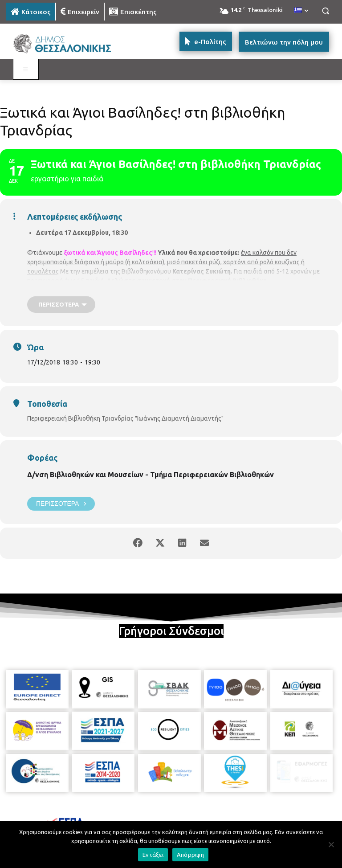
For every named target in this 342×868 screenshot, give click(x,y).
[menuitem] (301, 11)
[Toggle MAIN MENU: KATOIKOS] (26, 70)
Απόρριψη (190, 855)
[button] (325, 11)
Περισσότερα (61, 504)
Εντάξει (153, 855)
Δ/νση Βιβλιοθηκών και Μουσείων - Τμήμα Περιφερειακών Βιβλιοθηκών (151, 475)
